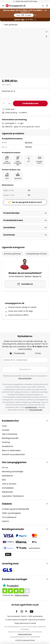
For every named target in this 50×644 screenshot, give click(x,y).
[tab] (25, 438)
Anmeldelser (8, 488)
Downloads (9, 235)
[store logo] (17, 6)
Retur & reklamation (11, 450)
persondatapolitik (36, 410)
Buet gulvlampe (11, 25)
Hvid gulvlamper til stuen (37, 254)
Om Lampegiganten (14, 462)
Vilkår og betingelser (11, 513)
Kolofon (5, 521)
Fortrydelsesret (9, 517)
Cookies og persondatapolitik (16, 509)
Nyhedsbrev (8, 476)
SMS (4, 480)
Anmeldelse (9, 227)
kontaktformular (31, 407)
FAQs (4, 426)
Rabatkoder (7, 492)
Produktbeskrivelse (13, 220)
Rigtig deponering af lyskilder (26, 623)
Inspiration (7, 496)
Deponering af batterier (37, 620)
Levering (6, 442)
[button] (46, 32)
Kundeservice (10, 421)
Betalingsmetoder (10, 438)
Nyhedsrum (19, 496)
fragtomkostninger (25, 634)
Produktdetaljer (11, 213)
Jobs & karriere (9, 484)
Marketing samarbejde (12, 472)
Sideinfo (7, 504)
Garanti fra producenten (13, 454)
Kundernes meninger (15, 579)
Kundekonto (8, 446)
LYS (24, 15)
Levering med (10, 564)
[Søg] (43, 6)
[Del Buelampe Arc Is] (46, 36)
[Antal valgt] (7, 103)
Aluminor (29, 142)
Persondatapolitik (14, 616)
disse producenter (25, 378)
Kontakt (6, 430)
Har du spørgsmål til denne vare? (27, 202)
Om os (5, 468)
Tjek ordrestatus (10, 434)
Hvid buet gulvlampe (12, 254)
